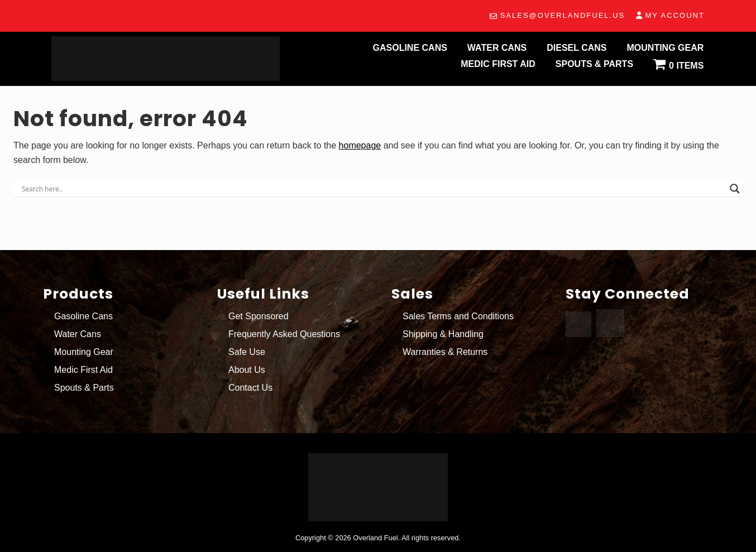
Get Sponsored (259, 316)
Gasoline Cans (83, 316)
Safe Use (247, 352)
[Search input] (373, 189)
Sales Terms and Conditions (458, 316)
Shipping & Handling (443, 334)
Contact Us (250, 388)
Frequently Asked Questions (284, 334)
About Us (247, 370)
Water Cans (78, 334)
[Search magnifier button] (735, 189)
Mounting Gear (84, 352)
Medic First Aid (83, 370)
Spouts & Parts (84, 388)
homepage (360, 145)
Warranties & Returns (445, 352)
